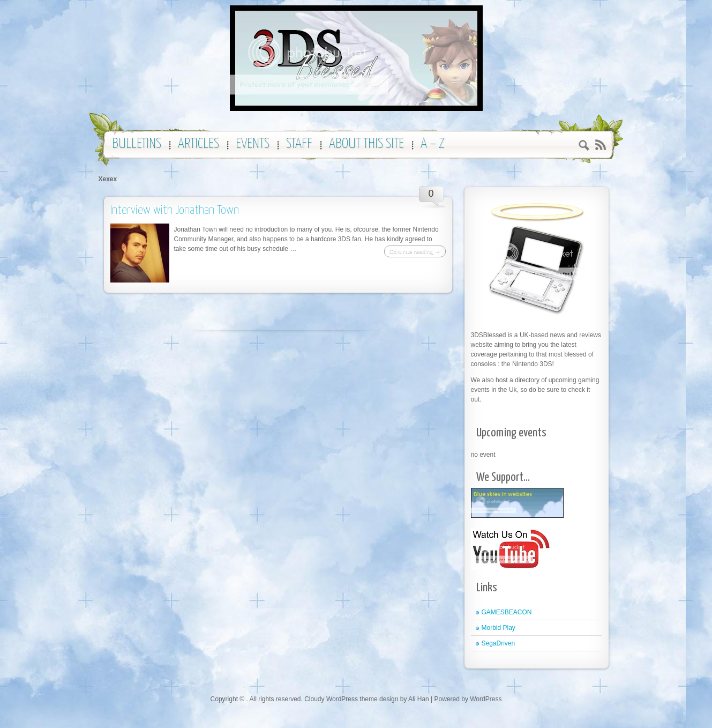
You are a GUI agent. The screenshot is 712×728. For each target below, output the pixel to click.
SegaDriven (499, 643)
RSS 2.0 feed (600, 145)
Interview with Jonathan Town (175, 210)
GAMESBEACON (507, 612)
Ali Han (419, 699)
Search (584, 147)
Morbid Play (499, 628)
